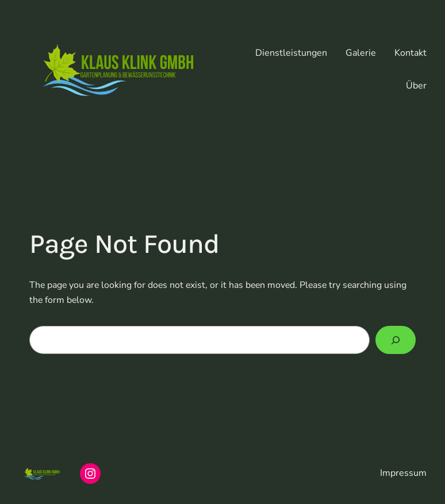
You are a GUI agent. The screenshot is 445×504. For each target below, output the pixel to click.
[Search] (396, 340)
